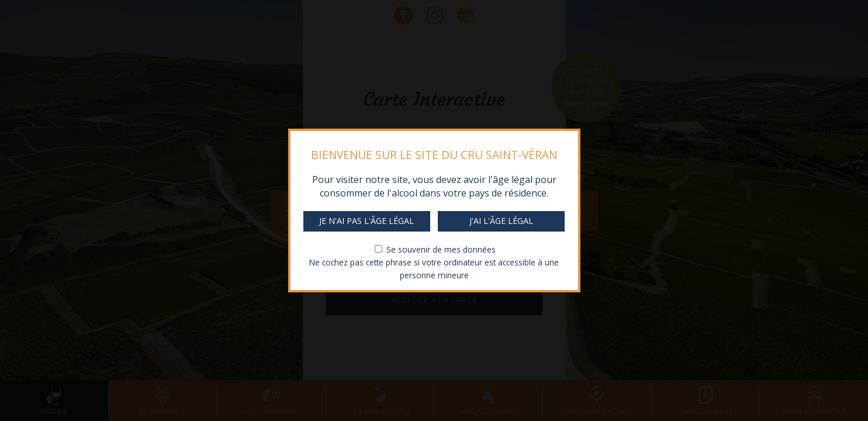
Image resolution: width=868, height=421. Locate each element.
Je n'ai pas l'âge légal (366, 221)
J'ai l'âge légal (501, 221)
